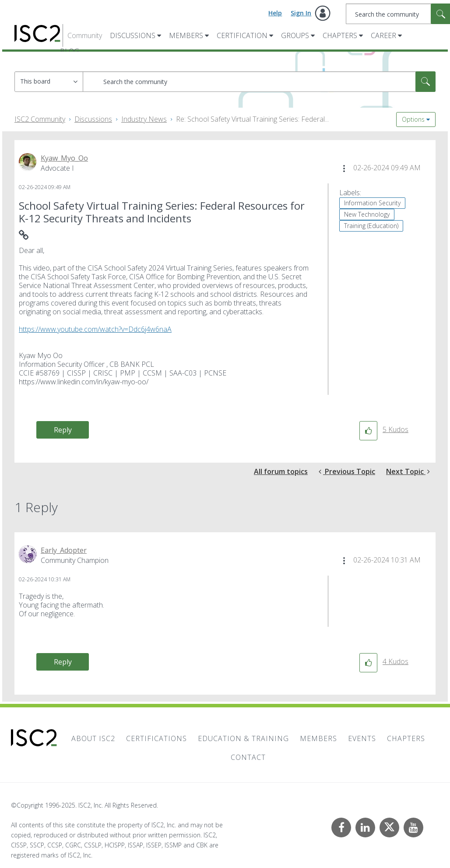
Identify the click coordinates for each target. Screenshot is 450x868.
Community (85, 35)
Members (186, 35)
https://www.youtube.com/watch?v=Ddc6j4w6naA (95, 329)
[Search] (259, 82)
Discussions (133, 35)
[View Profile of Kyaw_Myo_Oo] (64, 158)
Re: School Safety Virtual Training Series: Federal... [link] (252, 119)
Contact (248, 757)
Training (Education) (371, 226)
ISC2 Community (40, 119)
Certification (242, 35)
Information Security (372, 203)
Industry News (144, 119)
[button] (344, 169)
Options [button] (413, 119)
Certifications (156, 738)
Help (275, 13)
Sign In (301, 13)
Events (362, 738)
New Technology (367, 214)
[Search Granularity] (49, 82)
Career (383, 35)
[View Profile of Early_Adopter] (64, 550)
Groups (295, 35)
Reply (63, 430)
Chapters (340, 35)
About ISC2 (93, 738)
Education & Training (243, 738)
